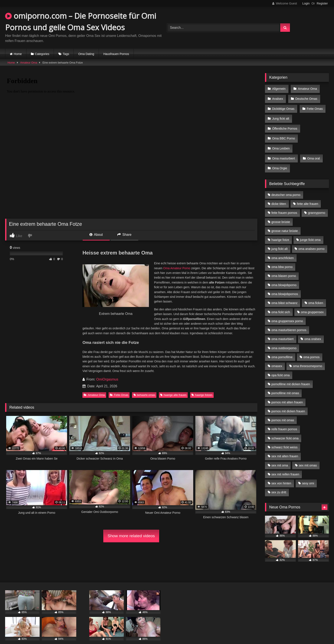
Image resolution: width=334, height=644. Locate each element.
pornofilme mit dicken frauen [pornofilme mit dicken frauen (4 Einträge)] (291, 376)
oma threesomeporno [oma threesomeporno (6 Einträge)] (307, 358)
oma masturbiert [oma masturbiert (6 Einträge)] (282, 331)
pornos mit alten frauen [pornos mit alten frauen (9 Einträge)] (287, 394)
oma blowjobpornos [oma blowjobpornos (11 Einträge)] (285, 286)
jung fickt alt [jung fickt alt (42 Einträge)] (279, 241)
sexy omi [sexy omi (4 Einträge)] (308, 475)
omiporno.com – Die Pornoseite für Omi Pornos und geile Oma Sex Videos (81, 22)
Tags (66, 54)
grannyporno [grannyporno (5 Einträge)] (317, 204)
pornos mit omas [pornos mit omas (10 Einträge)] (283, 412)
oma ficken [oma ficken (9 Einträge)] (316, 295)
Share (124, 235)
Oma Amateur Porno (177, 268)
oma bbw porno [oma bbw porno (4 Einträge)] (282, 259)
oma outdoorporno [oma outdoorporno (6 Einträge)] (284, 340)
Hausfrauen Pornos (116, 54)
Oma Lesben (281, 143)
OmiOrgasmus (107, 379)
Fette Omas (119, 395)
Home (18, 54)
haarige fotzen (202, 395)
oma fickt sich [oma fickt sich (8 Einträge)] (281, 304)
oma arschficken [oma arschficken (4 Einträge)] (283, 250)
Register (322, 3)
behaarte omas (144, 395)
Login (306, 3)
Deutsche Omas (306, 97)
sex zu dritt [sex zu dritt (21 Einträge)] (279, 484)
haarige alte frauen (173, 395)
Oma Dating (86, 54)
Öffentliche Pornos (285, 124)
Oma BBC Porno (283, 133)
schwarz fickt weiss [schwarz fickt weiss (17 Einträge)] (284, 439)
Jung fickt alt (281, 116)
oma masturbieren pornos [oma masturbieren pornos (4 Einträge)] (289, 322)
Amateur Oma (29, 63)
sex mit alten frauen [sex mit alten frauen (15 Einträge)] (285, 448)
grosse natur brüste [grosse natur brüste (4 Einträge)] (285, 223)
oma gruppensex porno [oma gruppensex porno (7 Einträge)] (287, 313)
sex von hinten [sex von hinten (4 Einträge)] (281, 475)
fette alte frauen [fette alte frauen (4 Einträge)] (308, 195)
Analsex (277, 97)
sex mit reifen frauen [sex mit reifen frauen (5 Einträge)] (285, 466)
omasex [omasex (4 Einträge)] (277, 358)
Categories (42, 54)
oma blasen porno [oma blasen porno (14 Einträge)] (284, 268)
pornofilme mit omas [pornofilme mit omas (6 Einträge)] (285, 385)
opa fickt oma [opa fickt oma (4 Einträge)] (281, 367)
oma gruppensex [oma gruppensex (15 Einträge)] (312, 304)
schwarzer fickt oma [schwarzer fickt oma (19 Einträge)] (285, 430)
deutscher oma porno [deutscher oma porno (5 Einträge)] (286, 187)
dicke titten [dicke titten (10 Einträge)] (279, 195)
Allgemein (279, 88)
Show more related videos (131, 536)
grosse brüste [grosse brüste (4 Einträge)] (281, 214)
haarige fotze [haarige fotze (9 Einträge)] (280, 232)
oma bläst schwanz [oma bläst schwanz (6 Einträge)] (284, 295)
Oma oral (313, 152)
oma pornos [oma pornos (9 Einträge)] (311, 349)
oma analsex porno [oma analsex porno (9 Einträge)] (311, 241)
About (96, 235)
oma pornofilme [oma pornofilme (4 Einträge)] (282, 349)
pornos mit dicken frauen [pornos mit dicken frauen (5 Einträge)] (288, 403)
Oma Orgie (279, 161)
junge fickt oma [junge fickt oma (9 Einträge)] (310, 232)
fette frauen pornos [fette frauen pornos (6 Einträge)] (284, 204)
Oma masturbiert (283, 152)
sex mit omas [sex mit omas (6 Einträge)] (308, 457)
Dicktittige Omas (283, 107)
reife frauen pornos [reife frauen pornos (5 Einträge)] (284, 421)
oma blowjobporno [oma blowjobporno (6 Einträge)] (284, 277)
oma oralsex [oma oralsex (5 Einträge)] (313, 331)
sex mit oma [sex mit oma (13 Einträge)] (280, 457)
